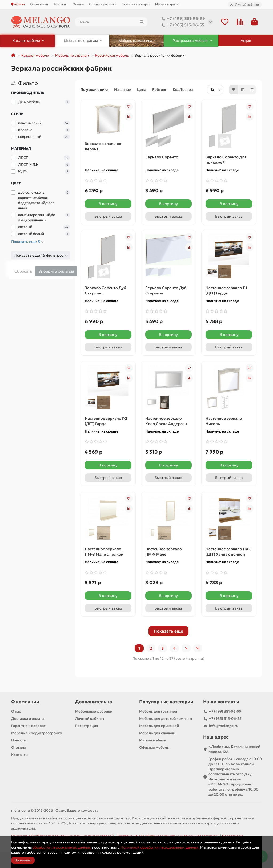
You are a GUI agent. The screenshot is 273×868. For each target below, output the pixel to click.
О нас (16, 711)
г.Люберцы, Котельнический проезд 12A (234, 749)
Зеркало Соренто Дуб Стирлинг (105, 290)
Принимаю (23, 860)
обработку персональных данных (62, 847)
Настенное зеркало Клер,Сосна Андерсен (166, 421)
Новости (19, 740)
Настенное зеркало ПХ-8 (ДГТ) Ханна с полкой (229, 552)
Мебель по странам (72, 55)
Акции (246, 41)
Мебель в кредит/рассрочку (37, 733)
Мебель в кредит (167, 4)
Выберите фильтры (56, 271)
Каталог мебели (35, 55)
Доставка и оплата (27, 719)
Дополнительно (94, 702)
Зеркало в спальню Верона (103, 146)
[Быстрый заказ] (108, 216)
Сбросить (23, 271)
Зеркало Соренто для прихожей (226, 160)
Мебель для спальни (157, 733)
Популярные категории (166, 702)
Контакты (60, 4)
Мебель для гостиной (158, 711)
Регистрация (87, 726)
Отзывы (78, 4)
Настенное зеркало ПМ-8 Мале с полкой (104, 552)
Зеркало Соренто (162, 157)
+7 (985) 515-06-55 (182, 25)
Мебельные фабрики (94, 711)
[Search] (111, 22)
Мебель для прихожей (159, 726)
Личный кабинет (90, 719)
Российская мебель (112, 55)
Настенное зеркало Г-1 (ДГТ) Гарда (226, 290)
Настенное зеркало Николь (224, 421)
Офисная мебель (154, 747)
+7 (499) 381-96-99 (182, 19)
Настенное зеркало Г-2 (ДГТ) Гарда (106, 421)
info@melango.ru (224, 726)
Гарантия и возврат (136, 4)
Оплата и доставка (103, 4)
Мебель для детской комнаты (166, 719)
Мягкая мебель (153, 740)
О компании (39, 4)
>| (198, 648)
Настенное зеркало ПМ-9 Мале (164, 552)
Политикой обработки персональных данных (160, 847)
